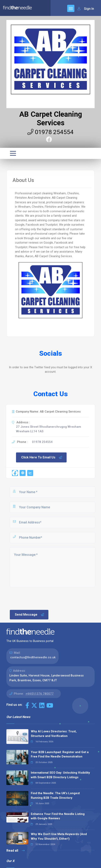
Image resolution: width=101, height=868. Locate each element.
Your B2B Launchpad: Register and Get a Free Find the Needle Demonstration (60, 754)
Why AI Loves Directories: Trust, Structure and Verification (54, 734)
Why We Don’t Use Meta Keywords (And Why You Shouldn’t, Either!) (59, 836)
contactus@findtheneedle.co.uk (33, 657)
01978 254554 (50, 132)
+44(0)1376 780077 (39, 694)
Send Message (30, 615)
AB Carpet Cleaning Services (51, 119)
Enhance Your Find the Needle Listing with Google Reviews (58, 816)
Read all (15, 851)
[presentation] (40, 598)
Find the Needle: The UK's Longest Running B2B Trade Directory (55, 795)
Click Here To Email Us (42, 457)
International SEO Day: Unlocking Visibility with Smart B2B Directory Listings (60, 775)
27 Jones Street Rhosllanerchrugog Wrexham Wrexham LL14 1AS (48, 429)
